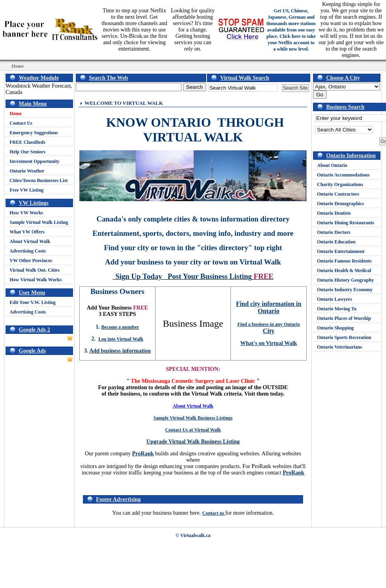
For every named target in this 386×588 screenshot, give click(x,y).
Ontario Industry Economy (345, 290)
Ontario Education (336, 242)
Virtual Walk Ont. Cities (34, 270)
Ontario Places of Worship (344, 318)
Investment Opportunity (34, 161)
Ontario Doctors (334, 232)
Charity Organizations (340, 184)
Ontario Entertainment (341, 251)
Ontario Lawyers (335, 299)
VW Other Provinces (31, 261)
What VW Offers (27, 232)
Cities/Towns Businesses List (39, 180)
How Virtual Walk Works (36, 280)
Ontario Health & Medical (344, 270)
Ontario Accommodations (343, 175)
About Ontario (332, 165)
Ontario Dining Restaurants (346, 223)
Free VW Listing (27, 190)
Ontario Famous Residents (344, 261)
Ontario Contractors (338, 194)
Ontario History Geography (346, 280)
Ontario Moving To (337, 309)
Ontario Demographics (341, 204)
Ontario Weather (27, 171)
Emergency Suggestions (34, 133)
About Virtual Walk (30, 241)
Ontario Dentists (334, 213)
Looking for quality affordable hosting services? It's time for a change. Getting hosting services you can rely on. (193, 30)
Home (16, 114)
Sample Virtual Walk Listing (39, 222)
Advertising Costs (28, 251)
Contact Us (21, 123)
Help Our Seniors (28, 152)
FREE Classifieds (28, 142)
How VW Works (26, 213)
